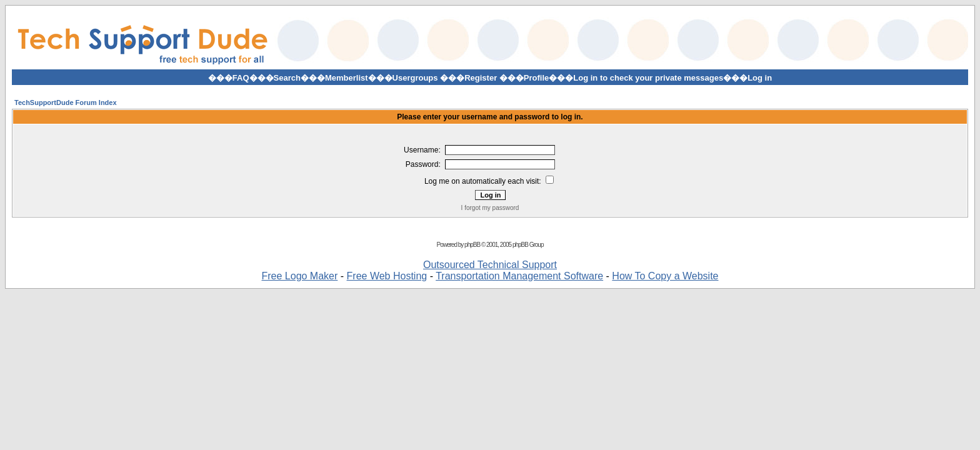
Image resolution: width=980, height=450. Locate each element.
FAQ (241, 78)
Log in (760, 78)
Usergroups (415, 78)
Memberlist (347, 78)
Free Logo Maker (299, 276)
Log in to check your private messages (648, 78)
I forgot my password (490, 208)
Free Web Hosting (387, 276)
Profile (536, 78)
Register (481, 78)
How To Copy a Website (665, 276)
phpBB (472, 245)
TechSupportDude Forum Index (66, 102)
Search (287, 78)
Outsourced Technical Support (490, 265)
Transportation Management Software (519, 276)
